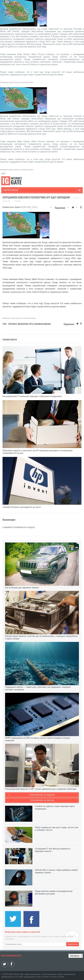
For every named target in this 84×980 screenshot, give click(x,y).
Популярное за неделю (42, 795)
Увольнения (23, 324)
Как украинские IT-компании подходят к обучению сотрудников (32, 396)
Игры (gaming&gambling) (40, 324)
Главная (17, 201)
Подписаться (73, 944)
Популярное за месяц (42, 800)
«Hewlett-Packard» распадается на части (22, 507)
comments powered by (19, 527)
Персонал (12, 324)
